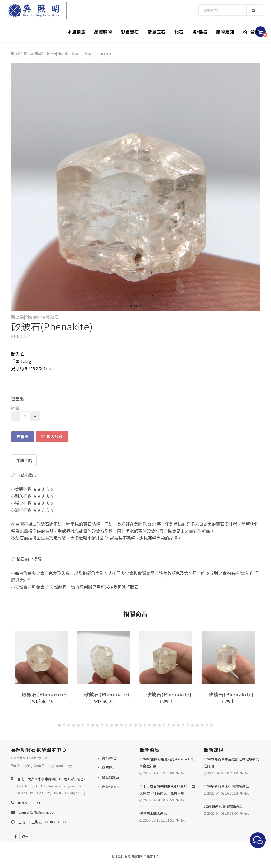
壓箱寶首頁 (19, 53)
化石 (179, 32)
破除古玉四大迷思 (153, 813)
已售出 (23, 437)
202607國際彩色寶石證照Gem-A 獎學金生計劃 (167, 763)
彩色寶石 (130, 32)
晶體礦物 (103, 32)
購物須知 (225, 32)
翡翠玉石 (157, 32)
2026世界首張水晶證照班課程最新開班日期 (231, 763)
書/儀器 (200, 32)
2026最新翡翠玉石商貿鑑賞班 (226, 786)
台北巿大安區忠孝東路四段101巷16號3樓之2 (51, 779)
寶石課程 (109, 758)
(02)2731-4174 (29, 803)
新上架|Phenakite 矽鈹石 (64, 53)
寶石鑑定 (109, 767)
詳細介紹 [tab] (24, 460)
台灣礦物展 (110, 787)
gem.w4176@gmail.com (38, 812)
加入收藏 (52, 436)
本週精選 (76, 32)
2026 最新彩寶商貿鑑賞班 (223, 806)
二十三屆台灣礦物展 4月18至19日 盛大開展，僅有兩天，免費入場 (167, 790)
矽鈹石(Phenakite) (98, 53)
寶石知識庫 (110, 777)
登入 (251, 32)
